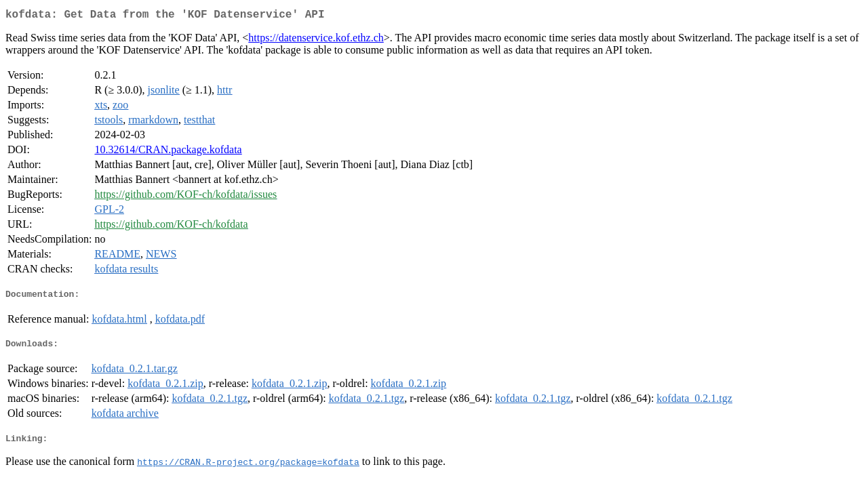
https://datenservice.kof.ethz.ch (316, 40)
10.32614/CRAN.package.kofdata (168, 152)
